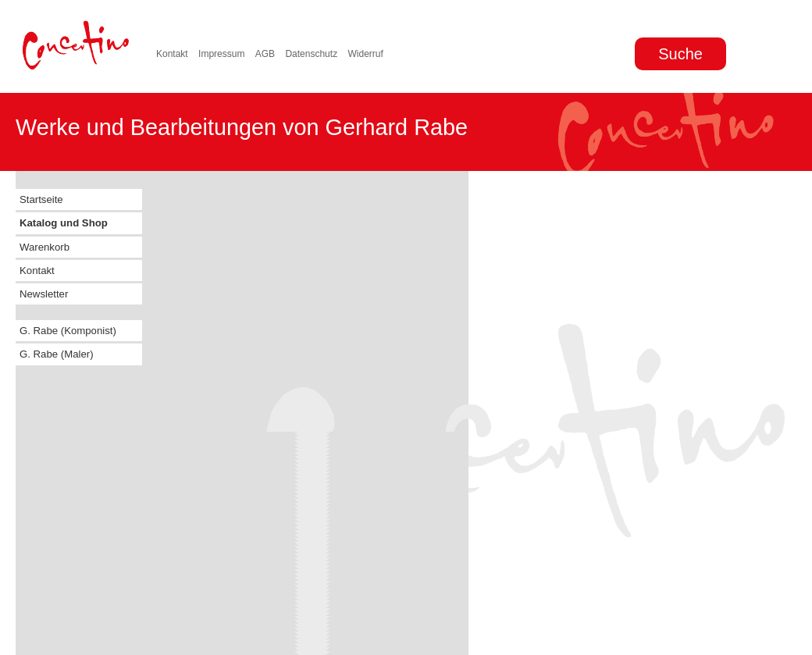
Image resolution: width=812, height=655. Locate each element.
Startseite (41, 199)
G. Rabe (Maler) (57, 354)
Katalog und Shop (64, 223)
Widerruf (365, 54)
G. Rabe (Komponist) (68, 331)
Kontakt (172, 54)
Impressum (221, 54)
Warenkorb (45, 247)
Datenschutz (311, 54)
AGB (265, 54)
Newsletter (44, 294)
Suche (680, 54)
